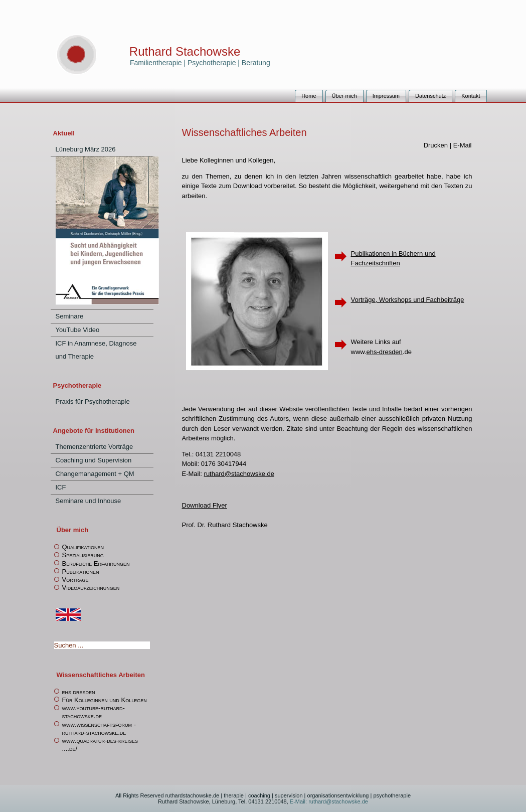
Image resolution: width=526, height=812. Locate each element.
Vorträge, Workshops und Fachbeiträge (408, 300)
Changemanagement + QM (95, 474)
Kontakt (471, 96)
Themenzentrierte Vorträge (95, 447)
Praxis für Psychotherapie (93, 401)
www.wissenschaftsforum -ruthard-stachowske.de (99, 728)
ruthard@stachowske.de (239, 474)
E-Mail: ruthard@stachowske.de (328, 801)
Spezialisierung (83, 555)
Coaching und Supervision (94, 460)
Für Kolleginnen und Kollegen (105, 700)
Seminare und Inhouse (89, 501)
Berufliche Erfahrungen (96, 563)
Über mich (344, 96)
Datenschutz (430, 96)
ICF (61, 487)
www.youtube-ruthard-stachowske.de (94, 712)
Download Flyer (205, 505)
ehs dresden (79, 692)
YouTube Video (78, 330)
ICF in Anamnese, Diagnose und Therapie (96, 350)
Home (309, 96)
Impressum (386, 96)
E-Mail (463, 145)
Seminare (70, 316)
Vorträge (75, 580)
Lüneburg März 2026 (86, 149)
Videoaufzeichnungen (91, 588)
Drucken (437, 145)
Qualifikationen (83, 547)
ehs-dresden (385, 352)
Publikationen (81, 572)
